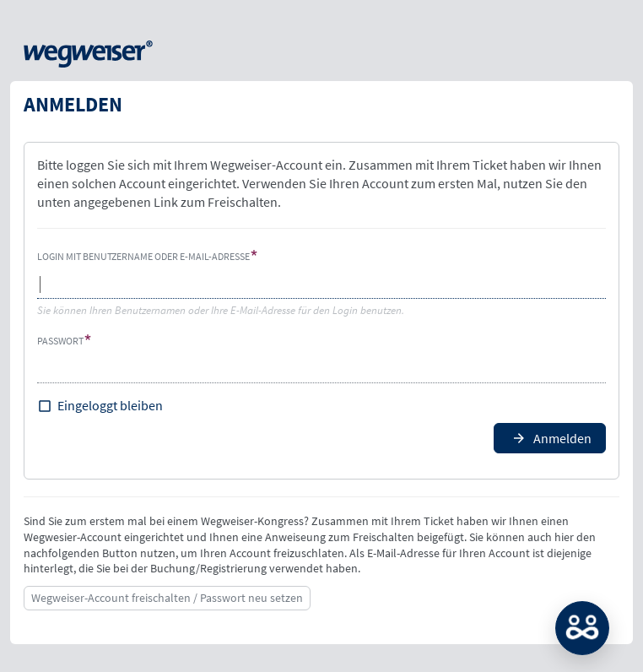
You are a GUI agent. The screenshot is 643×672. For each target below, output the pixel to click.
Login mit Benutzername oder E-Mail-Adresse (143, 256)
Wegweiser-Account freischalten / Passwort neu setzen (167, 598)
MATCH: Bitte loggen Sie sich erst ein (582, 628)
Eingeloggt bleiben (110, 405)
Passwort (60, 341)
